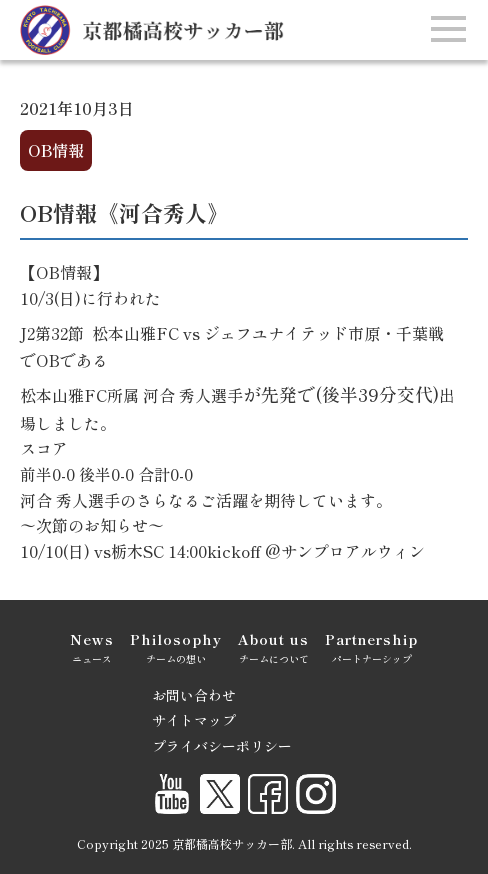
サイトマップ (194, 720)
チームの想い (176, 646)
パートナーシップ (371, 646)
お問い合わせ (194, 695)
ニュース (92, 646)
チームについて (273, 646)
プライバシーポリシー (222, 746)
